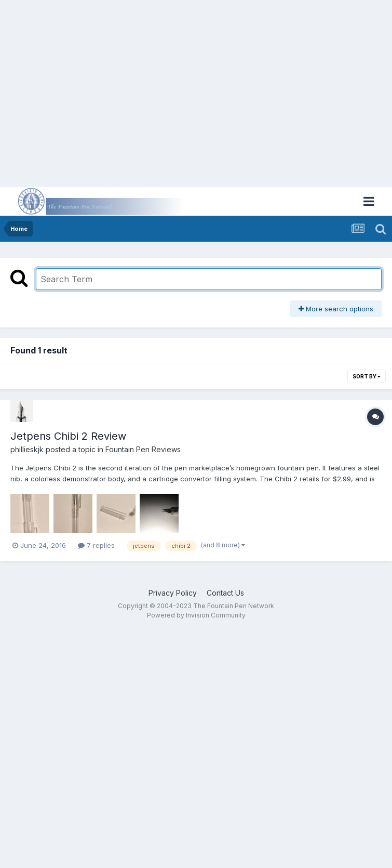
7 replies (96, 545)
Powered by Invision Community (196, 615)
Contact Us (225, 593)
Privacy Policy (173, 593)
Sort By (367, 376)
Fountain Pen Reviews (143, 449)
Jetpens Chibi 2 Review (68, 436)
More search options (336, 309)
